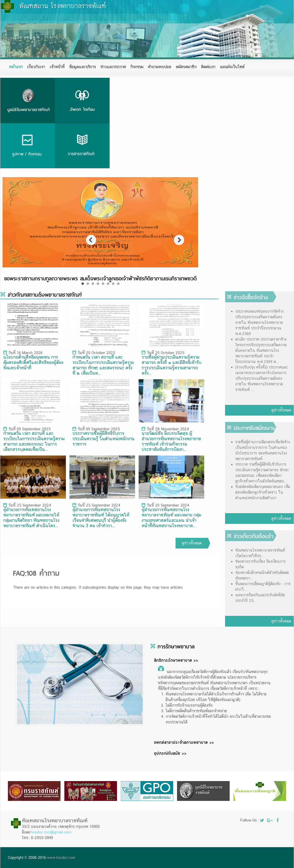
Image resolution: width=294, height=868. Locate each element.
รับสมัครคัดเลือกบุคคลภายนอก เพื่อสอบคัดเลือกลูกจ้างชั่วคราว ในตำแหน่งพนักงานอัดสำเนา (263, 492)
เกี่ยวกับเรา (36, 67)
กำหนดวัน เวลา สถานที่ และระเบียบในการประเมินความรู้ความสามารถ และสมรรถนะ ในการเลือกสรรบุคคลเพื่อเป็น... (34, 441)
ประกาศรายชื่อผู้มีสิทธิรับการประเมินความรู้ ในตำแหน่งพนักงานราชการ (104, 439)
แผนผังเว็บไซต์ (232, 67)
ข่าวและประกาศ (113, 67)
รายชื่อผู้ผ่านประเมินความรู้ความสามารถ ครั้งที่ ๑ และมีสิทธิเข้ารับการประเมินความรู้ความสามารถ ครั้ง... (172, 365)
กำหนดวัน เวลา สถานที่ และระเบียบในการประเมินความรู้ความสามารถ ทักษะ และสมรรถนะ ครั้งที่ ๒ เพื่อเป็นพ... (103, 365)
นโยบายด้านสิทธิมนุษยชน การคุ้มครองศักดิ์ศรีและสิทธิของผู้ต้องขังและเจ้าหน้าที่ (33, 362)
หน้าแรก (16, 67)
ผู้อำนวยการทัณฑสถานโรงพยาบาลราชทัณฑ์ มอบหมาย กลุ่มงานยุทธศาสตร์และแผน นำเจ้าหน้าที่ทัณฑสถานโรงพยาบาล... (171, 517)
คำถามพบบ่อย (160, 67)
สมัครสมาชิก (186, 67)
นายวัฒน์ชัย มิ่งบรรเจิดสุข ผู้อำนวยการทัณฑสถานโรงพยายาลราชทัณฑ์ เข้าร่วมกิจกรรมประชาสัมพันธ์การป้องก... (171, 441)
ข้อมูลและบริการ (83, 67)
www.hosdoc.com (61, 858)
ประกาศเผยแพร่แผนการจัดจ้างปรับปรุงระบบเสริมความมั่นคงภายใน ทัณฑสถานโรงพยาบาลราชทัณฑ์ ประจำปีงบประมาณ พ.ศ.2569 (259, 322)
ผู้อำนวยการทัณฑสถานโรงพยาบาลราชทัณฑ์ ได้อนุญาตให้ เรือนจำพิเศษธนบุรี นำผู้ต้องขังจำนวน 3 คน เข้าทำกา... (101, 517)
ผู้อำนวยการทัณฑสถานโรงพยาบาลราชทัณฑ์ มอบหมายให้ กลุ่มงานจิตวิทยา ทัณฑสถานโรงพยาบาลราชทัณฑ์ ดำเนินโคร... (31, 517)
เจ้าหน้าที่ (57, 67)
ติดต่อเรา (208, 67)
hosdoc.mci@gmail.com (51, 832)
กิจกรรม (137, 67)
